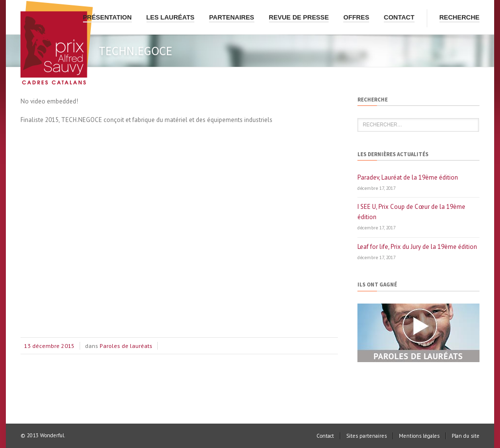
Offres (356, 17)
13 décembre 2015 (49, 346)
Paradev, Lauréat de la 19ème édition (408, 177)
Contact (399, 17)
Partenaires (231, 17)
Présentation (107, 17)
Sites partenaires (366, 436)
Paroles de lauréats (126, 346)
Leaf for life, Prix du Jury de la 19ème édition (417, 247)
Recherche (459, 17)
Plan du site (466, 436)
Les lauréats (171, 17)
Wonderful (52, 435)
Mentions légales (419, 436)
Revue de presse (299, 17)
